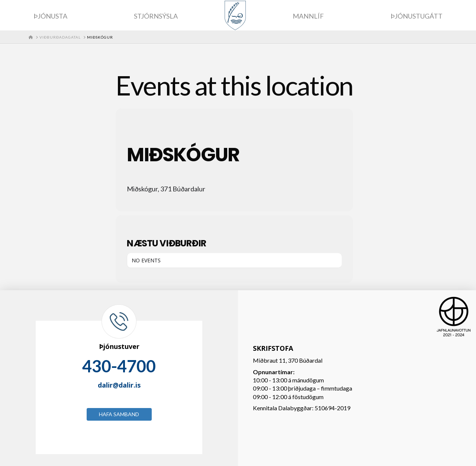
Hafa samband (119, 414)
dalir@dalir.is (119, 385)
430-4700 (119, 366)
